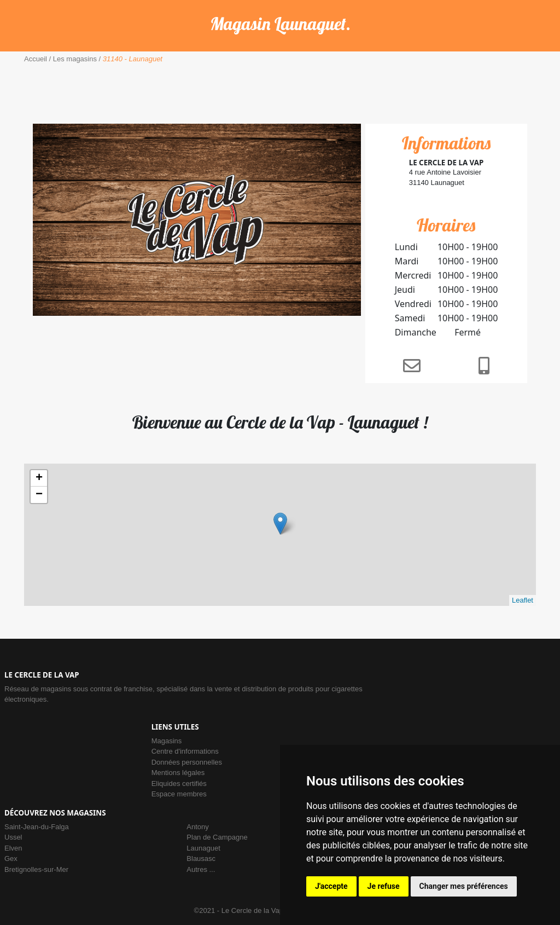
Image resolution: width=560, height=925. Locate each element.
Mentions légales (178, 773)
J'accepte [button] (331, 886)
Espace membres (179, 794)
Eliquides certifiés (179, 784)
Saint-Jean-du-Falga (37, 827)
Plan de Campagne (217, 837)
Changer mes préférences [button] (464, 886)
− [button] (39, 495)
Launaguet (203, 848)
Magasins (167, 741)
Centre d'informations (185, 751)
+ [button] (39, 478)
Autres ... (201, 869)
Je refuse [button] (384, 886)
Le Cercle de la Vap (252, 910)
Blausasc (201, 858)
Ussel (13, 837)
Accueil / (37, 59)
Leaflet (523, 600)
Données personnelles (187, 762)
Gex (11, 858)
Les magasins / (76, 59)
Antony (197, 827)
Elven (13, 848)
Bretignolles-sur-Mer (36, 869)
